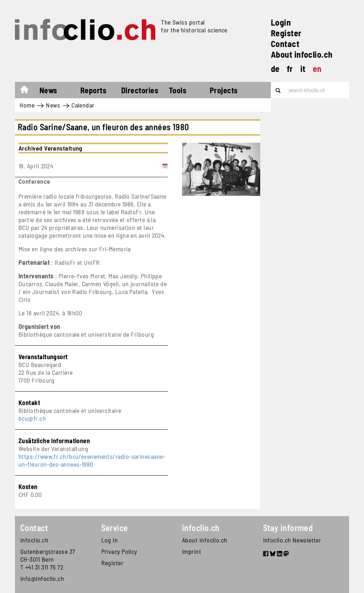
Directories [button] (140, 90)
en (317, 69)
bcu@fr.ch (32, 418)
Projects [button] (224, 90)
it (303, 69)
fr (290, 69)
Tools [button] (178, 90)
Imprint (192, 551)
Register (286, 33)
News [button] (48, 90)
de (275, 69)
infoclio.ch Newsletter (292, 540)
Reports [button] (93, 90)
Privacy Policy (119, 551)
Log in (110, 540)
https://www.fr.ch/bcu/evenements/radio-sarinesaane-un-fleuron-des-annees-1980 (92, 460)
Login (281, 22)
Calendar (83, 105)
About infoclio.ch (302, 54)
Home (28, 91)
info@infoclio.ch (42, 578)
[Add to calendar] (165, 166)
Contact (285, 44)
